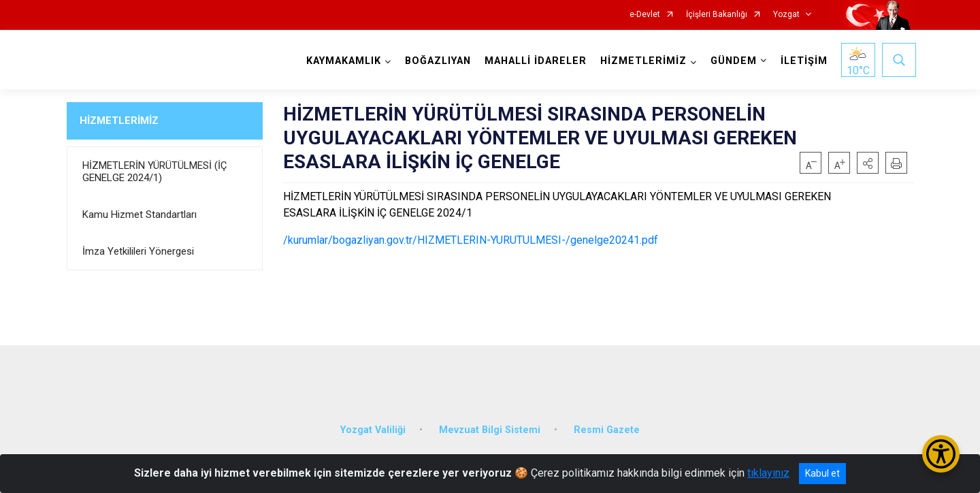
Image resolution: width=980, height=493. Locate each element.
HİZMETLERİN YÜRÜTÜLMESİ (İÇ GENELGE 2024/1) (154, 172)
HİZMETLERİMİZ (119, 121)
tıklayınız (768, 473)
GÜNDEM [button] (732, 61)
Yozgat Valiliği (373, 422)
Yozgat (786, 15)
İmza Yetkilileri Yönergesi (138, 251)
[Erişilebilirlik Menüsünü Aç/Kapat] (941, 454)
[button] (868, 163)
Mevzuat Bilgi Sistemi (490, 422)
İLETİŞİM (802, 61)
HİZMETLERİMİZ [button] (641, 61)
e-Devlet (645, 15)
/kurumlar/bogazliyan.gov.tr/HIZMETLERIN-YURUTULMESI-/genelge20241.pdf (471, 240)
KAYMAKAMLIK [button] (342, 61)
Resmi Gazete (607, 422)
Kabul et (822, 473)
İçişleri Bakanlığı (717, 15)
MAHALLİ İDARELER (534, 61)
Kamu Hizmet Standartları (140, 214)
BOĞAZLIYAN (436, 61)
